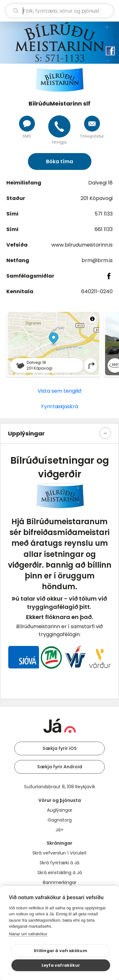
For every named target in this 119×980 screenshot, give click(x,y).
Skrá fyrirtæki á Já (60, 863)
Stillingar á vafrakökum (60, 951)
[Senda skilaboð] (27, 124)
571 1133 (104, 214)
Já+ (60, 830)
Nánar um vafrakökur (28, 934)
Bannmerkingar (60, 882)
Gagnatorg (60, 820)
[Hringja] (59, 126)
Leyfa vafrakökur (61, 965)
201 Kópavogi (97, 198)
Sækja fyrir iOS (60, 748)
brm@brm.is (97, 260)
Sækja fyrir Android (60, 767)
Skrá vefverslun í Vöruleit (60, 853)
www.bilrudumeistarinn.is (82, 245)
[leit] (60, 11)
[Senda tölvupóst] (92, 124)
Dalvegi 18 (100, 183)
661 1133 (104, 229)
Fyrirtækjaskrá (60, 406)
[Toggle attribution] (92, 319)
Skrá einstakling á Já (60, 873)
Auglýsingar (60, 810)
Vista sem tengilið (60, 391)
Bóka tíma (60, 161)
